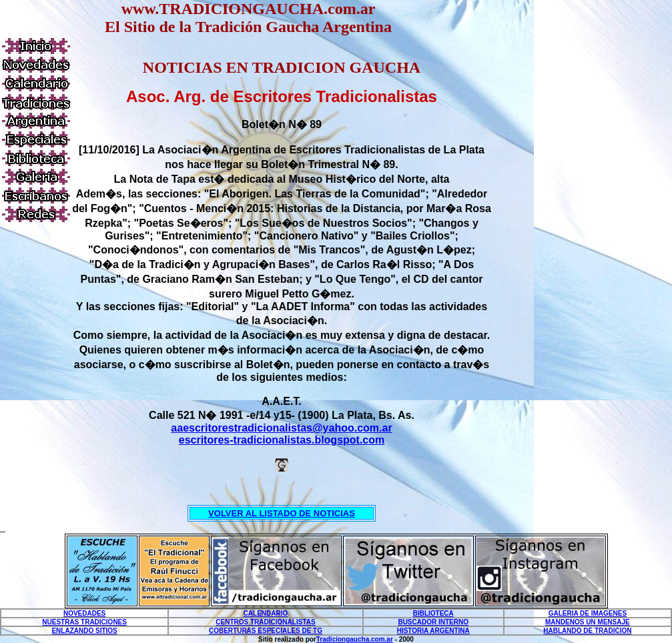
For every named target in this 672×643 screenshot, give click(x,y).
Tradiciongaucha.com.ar (355, 639)
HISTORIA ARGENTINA (433, 631)
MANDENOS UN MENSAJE (588, 622)
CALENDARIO (266, 613)
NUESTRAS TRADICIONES (84, 622)
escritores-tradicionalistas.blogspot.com (282, 440)
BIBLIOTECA (433, 613)
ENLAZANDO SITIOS (84, 631)
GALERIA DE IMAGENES (588, 613)
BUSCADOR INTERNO (433, 622)
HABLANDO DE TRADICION (587, 631)
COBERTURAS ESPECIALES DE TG (266, 631)
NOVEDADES (84, 613)
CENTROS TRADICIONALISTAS (265, 622)
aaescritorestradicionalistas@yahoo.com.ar (281, 428)
